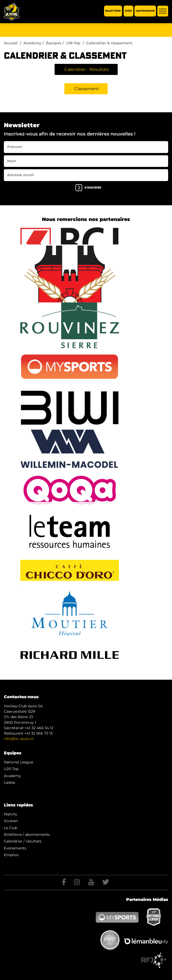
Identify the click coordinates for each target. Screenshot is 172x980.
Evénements (15, 848)
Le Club (11, 828)
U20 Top (11, 769)
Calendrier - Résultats (87, 69)
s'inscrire (88, 188)
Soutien (11, 821)
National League (19, 762)
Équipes (54, 43)
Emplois (11, 855)
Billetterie (113, 11)
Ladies (10, 782)
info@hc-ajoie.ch (19, 739)
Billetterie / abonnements (27, 834)
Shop (128, 11)
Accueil (11, 43)
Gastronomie (145, 11)
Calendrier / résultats (23, 841)
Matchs (10, 814)
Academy (32, 43)
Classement (87, 89)
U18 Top (73, 43)
